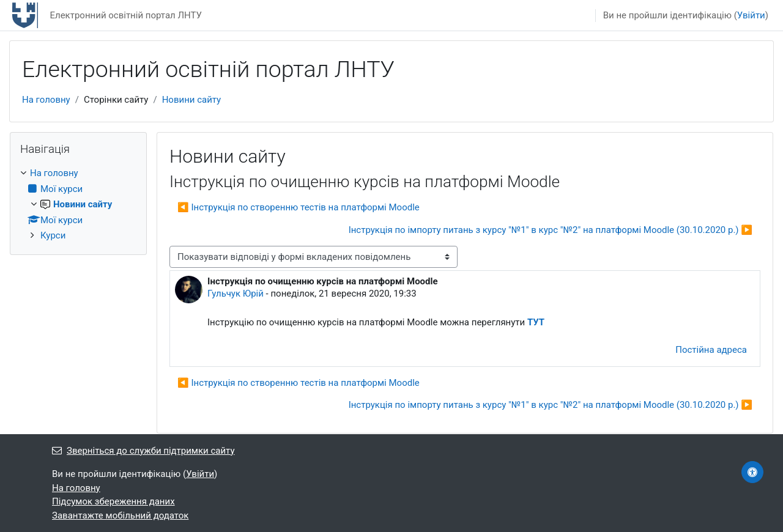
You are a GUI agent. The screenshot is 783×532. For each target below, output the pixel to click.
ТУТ (536, 322)
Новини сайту (192, 100)
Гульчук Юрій (236, 294)
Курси (53, 235)
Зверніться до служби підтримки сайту (143, 451)
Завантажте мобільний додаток (120, 515)
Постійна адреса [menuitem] (711, 350)
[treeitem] (78, 205)
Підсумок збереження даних (113, 501)
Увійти (751, 15)
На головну (46, 100)
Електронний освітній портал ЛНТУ (126, 15)
